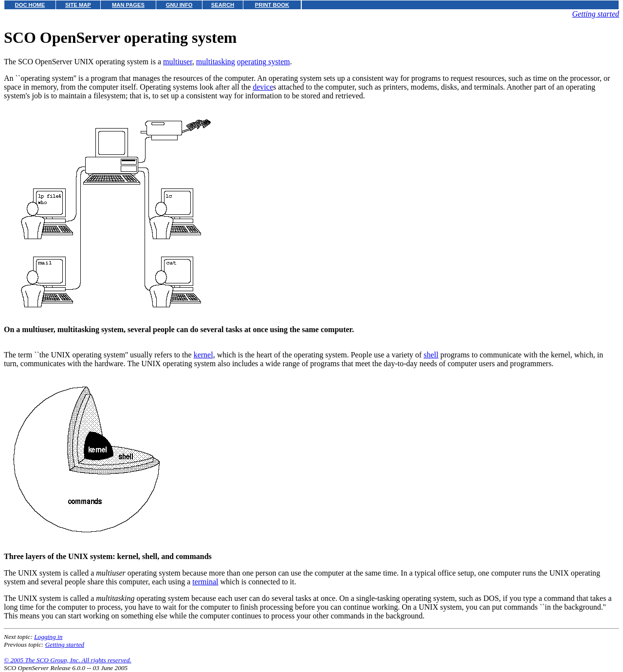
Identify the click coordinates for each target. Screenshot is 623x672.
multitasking (216, 62)
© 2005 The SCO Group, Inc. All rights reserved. (68, 660)
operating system (264, 62)
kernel (203, 355)
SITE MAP (78, 5)
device (263, 87)
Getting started (596, 14)
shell (431, 355)
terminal (205, 582)
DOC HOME (30, 5)
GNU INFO (179, 5)
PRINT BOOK (272, 5)
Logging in (48, 637)
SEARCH (223, 5)
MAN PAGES (128, 5)
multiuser (178, 62)
